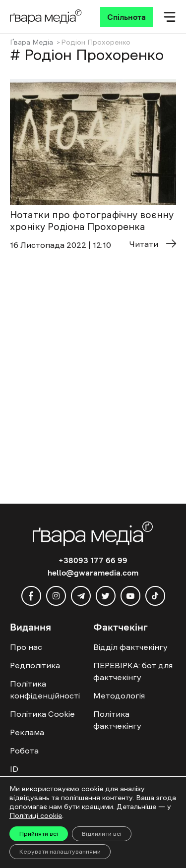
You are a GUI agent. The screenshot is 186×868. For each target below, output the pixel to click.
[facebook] (31, 596)
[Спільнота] (126, 17)
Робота (24, 751)
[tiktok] (155, 596)
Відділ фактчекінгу (130, 647)
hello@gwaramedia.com (93, 573)
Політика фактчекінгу (117, 720)
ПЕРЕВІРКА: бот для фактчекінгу (133, 671)
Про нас (26, 647)
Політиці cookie (36, 815)
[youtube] (130, 596)
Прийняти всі (39, 834)
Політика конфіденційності (45, 690)
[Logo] (46, 17)
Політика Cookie (42, 714)
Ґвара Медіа (31, 42)
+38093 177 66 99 (93, 560)
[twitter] (106, 596)
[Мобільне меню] (170, 17)
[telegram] (81, 596)
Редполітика (35, 665)
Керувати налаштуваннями (60, 852)
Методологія (119, 695)
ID (14, 769)
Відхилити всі (102, 834)
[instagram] (56, 596)
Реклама (27, 732)
